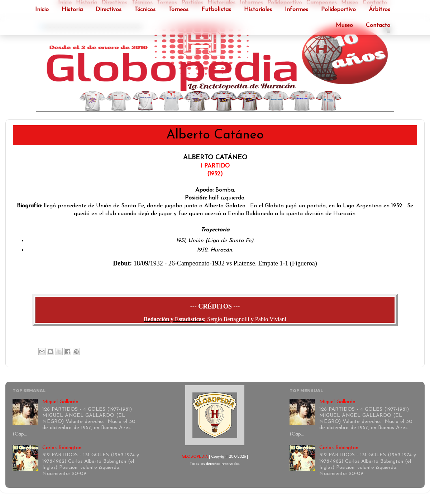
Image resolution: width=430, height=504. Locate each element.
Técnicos (145, 10)
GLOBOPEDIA (195, 457)
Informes (297, 10)
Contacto (378, 25)
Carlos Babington (62, 448)
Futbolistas (216, 10)
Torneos (178, 10)
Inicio (42, 10)
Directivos (109, 10)
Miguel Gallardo (60, 402)
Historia (72, 10)
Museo (344, 25)
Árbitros (379, 10)
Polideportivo (338, 10)
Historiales (258, 10)
